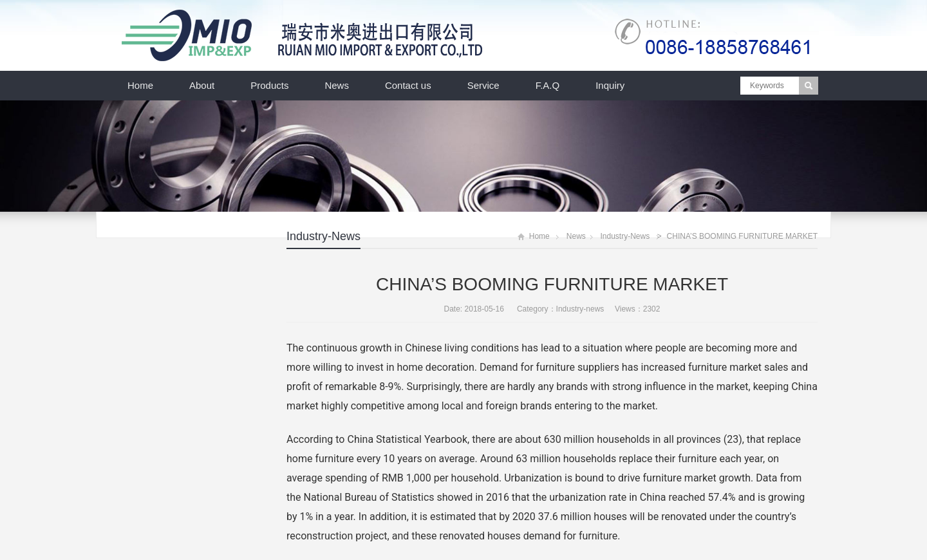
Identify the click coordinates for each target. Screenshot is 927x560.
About (202, 85)
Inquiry (610, 85)
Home (140, 85)
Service (483, 85)
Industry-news (323, 236)
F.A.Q (548, 85)
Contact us (408, 85)
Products (269, 85)
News (337, 85)
